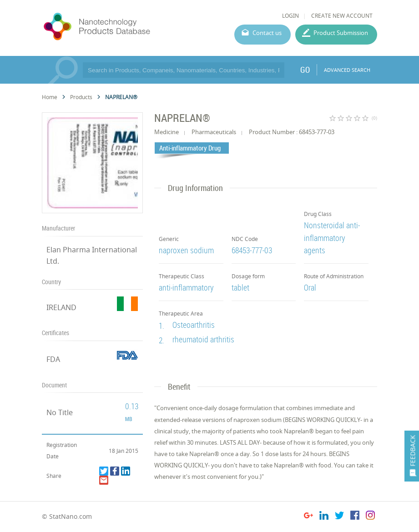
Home (50, 97)
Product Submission (341, 33)
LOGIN (290, 16)
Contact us (267, 33)
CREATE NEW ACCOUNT (342, 16)
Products (81, 97)
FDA (53, 359)
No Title (60, 412)
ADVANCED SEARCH (347, 70)
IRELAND (61, 307)
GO (305, 70)
